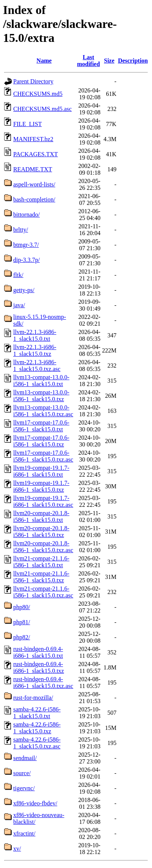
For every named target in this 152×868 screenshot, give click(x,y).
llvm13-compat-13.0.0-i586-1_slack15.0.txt (41, 381)
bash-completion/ (34, 199)
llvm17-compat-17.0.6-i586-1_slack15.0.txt (41, 426)
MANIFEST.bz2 (33, 139)
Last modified (88, 61)
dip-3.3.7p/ (26, 260)
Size (109, 61)
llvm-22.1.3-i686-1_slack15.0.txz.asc (37, 366)
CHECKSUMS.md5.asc (43, 109)
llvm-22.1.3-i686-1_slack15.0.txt (35, 335)
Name (44, 61)
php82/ (22, 637)
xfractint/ (24, 833)
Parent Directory (33, 81)
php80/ (22, 607)
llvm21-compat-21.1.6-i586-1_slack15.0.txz (41, 577)
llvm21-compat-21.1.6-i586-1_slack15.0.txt (41, 562)
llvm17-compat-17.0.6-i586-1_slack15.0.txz (41, 441)
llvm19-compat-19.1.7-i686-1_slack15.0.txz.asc (43, 501)
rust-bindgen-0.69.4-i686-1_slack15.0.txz (39, 667)
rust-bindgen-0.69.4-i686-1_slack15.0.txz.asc (43, 683)
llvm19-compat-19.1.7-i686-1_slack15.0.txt (41, 471)
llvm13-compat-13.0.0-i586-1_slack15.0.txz (41, 396)
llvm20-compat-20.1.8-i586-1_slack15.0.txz (41, 532)
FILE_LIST (28, 124)
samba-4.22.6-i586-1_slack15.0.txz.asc (37, 743)
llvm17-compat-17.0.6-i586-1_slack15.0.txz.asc (43, 456)
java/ (19, 305)
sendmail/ (25, 758)
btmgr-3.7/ (26, 245)
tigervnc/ (24, 788)
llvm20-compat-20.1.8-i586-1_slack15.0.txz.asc (43, 547)
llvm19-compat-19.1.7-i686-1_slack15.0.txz (41, 486)
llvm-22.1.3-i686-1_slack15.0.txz (35, 350)
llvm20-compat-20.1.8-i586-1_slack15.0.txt (41, 516)
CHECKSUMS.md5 (38, 94)
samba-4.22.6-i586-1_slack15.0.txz (37, 728)
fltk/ (18, 275)
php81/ (22, 622)
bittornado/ (26, 215)
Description (133, 61)
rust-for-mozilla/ (33, 698)
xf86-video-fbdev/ (35, 803)
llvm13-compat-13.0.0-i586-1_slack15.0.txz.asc (43, 411)
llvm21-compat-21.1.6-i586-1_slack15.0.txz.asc (43, 592)
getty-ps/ (24, 290)
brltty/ (21, 230)
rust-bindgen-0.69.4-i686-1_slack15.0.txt (38, 652)
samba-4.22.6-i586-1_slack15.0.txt (37, 713)
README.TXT (33, 169)
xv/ (17, 849)
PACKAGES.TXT (36, 154)
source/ (22, 773)
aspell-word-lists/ (34, 184)
